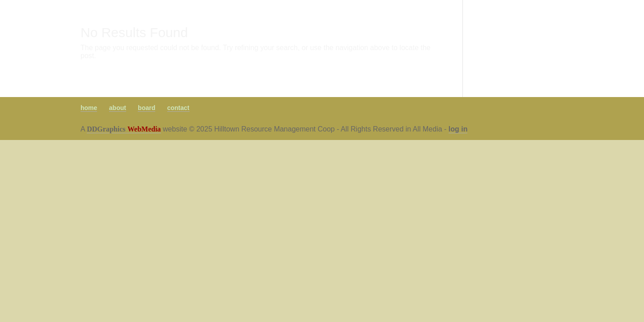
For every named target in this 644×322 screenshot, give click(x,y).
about (118, 108)
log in (458, 129)
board (146, 108)
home (89, 108)
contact (178, 108)
